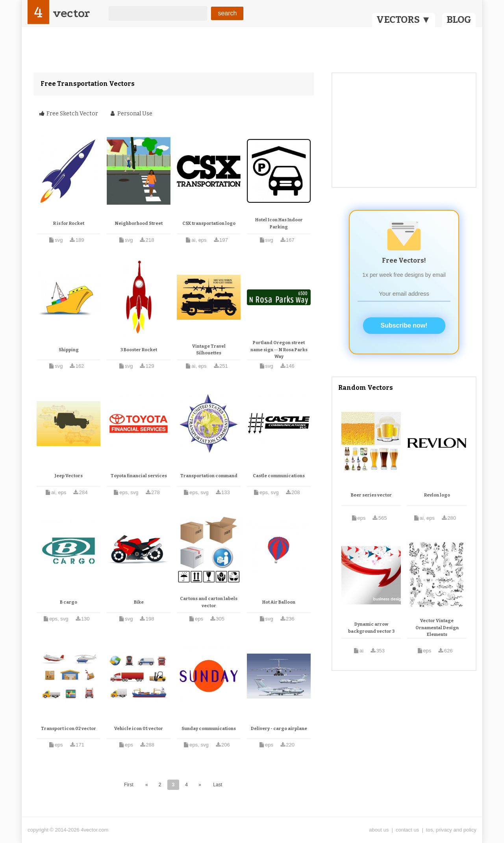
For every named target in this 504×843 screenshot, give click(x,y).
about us (379, 830)
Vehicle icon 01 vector (139, 729)
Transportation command (209, 476)
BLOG (459, 20)
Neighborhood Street (139, 223)
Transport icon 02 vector (69, 729)
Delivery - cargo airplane (279, 729)
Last (218, 785)
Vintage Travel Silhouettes (209, 350)
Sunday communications (209, 729)
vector (71, 13)
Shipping (69, 350)
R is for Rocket (69, 223)
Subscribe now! (404, 325)
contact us (407, 830)
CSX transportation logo (209, 223)
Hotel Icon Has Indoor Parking (279, 223)
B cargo (69, 602)
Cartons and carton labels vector (209, 602)
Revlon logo (437, 495)
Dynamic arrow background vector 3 (371, 628)
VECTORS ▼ (404, 20)
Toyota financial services (139, 476)
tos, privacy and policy (451, 830)
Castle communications (279, 476)
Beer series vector (371, 495)
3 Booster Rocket (139, 350)
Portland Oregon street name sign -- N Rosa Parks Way (279, 350)
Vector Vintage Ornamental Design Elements (437, 628)
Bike (139, 602)
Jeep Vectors (69, 476)
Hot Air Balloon (279, 602)
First (129, 785)
